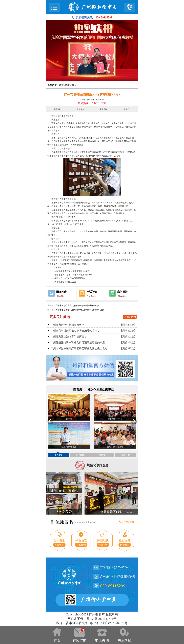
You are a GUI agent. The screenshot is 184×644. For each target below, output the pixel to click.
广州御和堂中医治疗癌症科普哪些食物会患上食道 (79, 348)
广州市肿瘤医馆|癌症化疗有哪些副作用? (92, 95)
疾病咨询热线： (92, 17)
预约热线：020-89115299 (92, 103)
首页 (61, 85)
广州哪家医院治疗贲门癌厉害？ (69, 337)
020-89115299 (113, 586)
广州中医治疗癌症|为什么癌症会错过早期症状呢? (77, 306)
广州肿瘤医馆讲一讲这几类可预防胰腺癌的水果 (78, 343)
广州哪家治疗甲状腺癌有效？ (67, 325)
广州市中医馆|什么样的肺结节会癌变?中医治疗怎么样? (80, 310)
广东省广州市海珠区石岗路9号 (92, 100)
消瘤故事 (69, 85)
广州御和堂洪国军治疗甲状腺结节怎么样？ (75, 331)
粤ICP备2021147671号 (101, 619)
